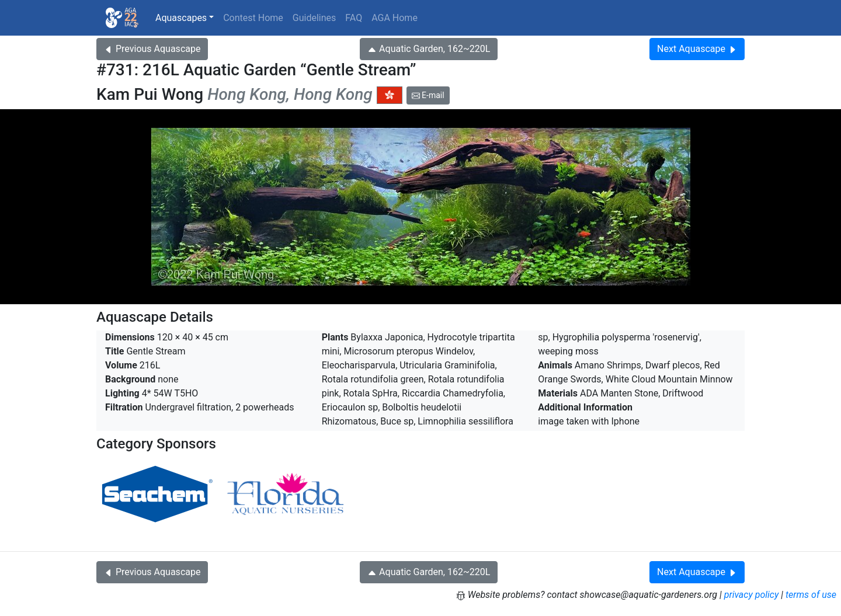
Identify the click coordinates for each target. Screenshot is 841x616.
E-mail (428, 95)
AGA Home (395, 18)
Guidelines (314, 18)
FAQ (354, 18)
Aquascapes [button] (181, 18)
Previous (152, 49)
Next (697, 49)
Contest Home (253, 18)
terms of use (811, 595)
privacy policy (752, 595)
